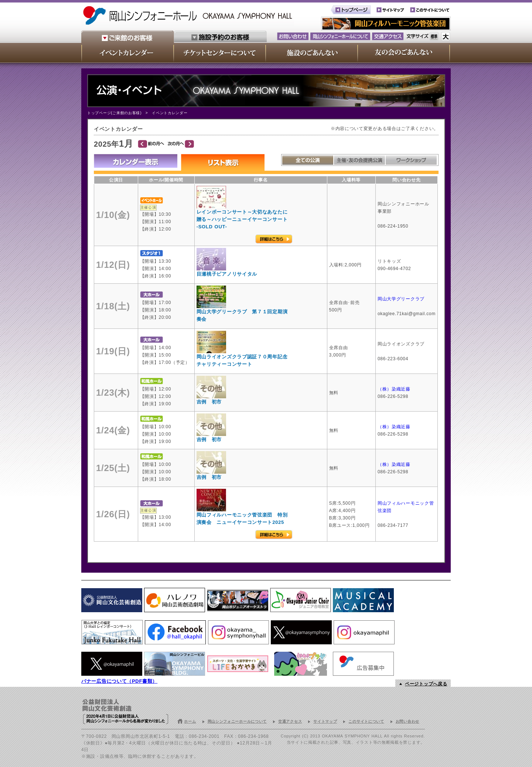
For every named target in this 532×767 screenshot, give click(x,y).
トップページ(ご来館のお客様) (114, 113)
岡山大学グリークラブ (401, 299)
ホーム (190, 721)
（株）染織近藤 (395, 389)
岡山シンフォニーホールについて (237, 721)
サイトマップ (325, 721)
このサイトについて (366, 721)
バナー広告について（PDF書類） (119, 681)
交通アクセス (290, 721)
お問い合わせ (407, 721)
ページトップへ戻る (426, 684)
